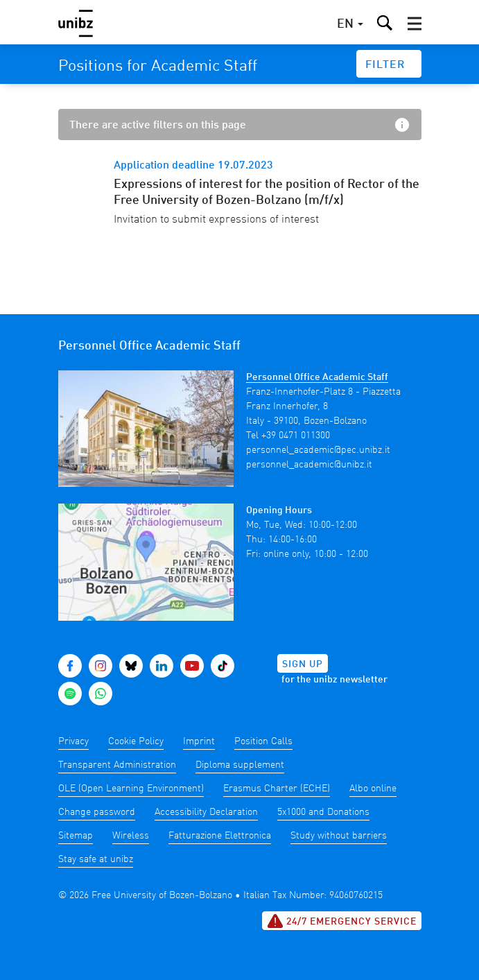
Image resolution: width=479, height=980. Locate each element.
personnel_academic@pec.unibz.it (318, 450)
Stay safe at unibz (96, 859)
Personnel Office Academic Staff (317, 377)
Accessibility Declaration (206, 812)
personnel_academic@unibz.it (309, 465)
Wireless (131, 836)
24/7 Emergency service (342, 921)
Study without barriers (339, 836)
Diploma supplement (240, 765)
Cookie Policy (136, 741)
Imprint (199, 741)
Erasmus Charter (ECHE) (277, 789)
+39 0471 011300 (296, 436)
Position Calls (263, 741)
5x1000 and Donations (323, 812)
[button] (415, 24)
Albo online (373, 789)
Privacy (73, 741)
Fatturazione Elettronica (220, 836)
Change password (97, 812)
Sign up (303, 664)
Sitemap (76, 836)
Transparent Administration (117, 765)
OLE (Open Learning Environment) (131, 789)
